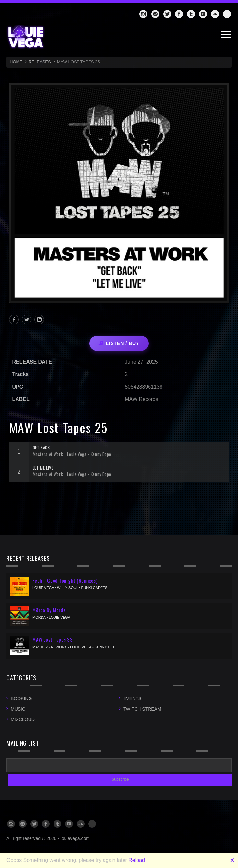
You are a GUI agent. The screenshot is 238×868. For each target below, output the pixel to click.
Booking (21, 698)
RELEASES (40, 62)
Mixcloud (23, 719)
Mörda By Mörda (49, 610)
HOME (16, 62)
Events (132, 698)
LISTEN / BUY (119, 343)
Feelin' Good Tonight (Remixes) (65, 580)
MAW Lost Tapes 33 (53, 639)
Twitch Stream (142, 709)
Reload (137, 860)
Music (18, 709)
